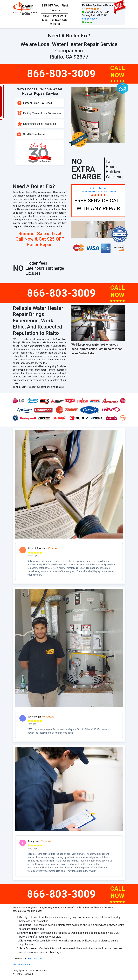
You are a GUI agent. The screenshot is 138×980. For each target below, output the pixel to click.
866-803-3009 (90, 19)
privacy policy (22, 965)
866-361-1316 (35, 959)
